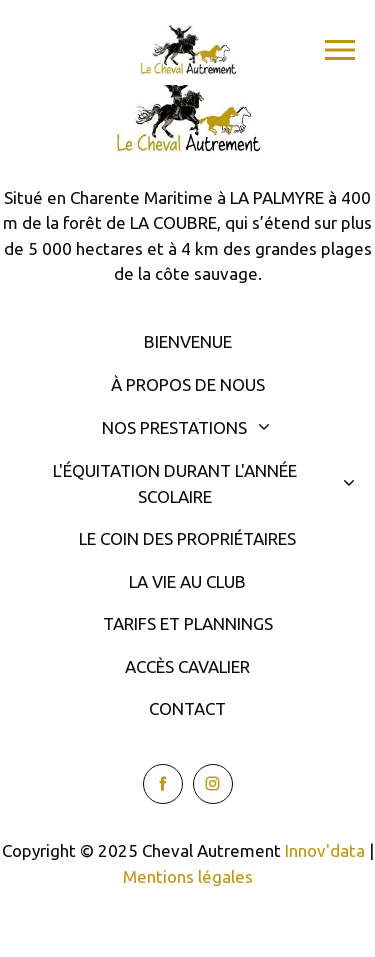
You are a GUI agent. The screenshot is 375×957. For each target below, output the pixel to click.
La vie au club (187, 581)
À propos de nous (188, 384)
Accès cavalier (187, 666)
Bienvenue (188, 341)
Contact (187, 708)
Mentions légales (188, 876)
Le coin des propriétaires (187, 538)
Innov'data (325, 850)
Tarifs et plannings (188, 623)
